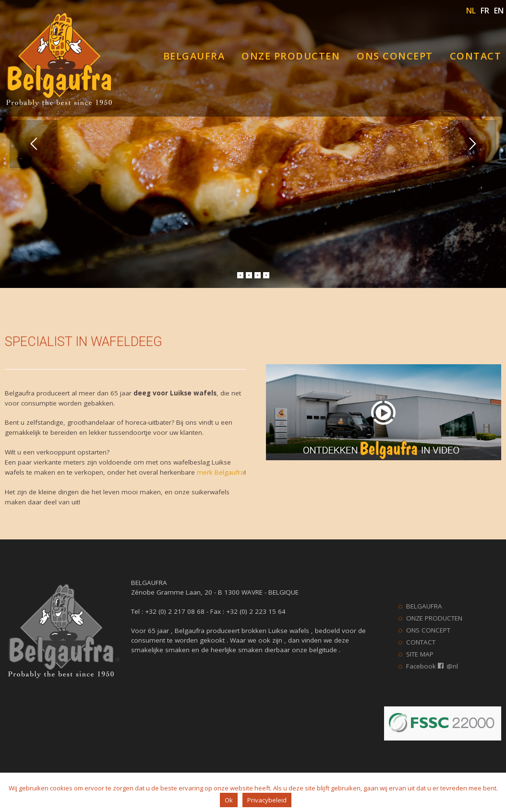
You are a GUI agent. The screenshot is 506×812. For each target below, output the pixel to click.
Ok (229, 800)
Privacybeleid (267, 800)
